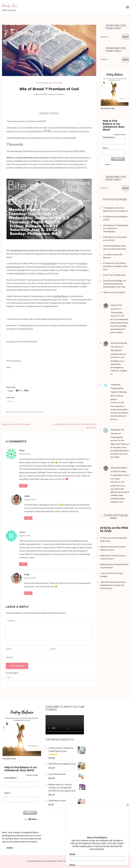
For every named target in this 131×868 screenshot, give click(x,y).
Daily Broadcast (49, 263)
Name (106, 148)
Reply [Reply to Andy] (28, 518)
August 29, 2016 (25, 454)
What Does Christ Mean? (114, 292)
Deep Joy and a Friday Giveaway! (16, 424)
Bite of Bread (42, 83)
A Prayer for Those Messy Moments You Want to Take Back (115, 266)
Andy (51, 94)
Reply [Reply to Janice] (23, 564)
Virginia (114, 384)
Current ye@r (12, 673)
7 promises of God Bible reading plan (27, 412)
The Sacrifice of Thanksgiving (116, 309)
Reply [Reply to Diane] (23, 486)
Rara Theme (63, 861)
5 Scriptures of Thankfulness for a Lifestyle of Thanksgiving (116, 228)
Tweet (10, 390)
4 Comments (59, 94)
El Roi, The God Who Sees (114, 275)
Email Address (109, 137)
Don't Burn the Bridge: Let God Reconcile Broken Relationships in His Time (114, 284)
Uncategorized (56, 83)
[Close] (128, 805)
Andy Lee (10, 5)
